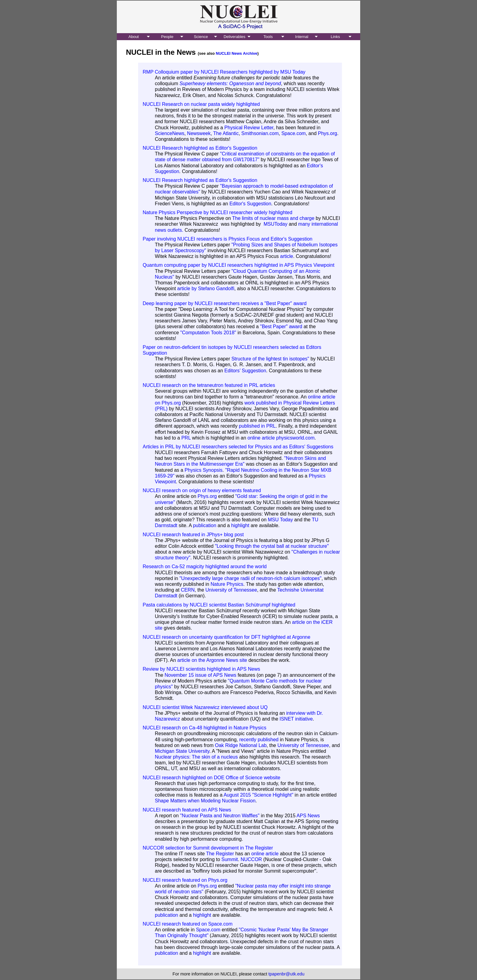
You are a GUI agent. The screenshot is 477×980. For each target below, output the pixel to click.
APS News (308, 816)
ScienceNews (170, 133)
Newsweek (199, 133)
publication (205, 525)
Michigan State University (182, 751)
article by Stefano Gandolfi (206, 288)
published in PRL (257, 426)
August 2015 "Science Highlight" (258, 795)
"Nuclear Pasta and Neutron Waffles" (220, 816)
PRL (186, 438)
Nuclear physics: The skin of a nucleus (196, 757)
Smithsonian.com (260, 133)
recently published (259, 740)
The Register (220, 854)
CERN (188, 590)
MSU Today (280, 520)
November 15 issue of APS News (200, 675)
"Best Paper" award (281, 327)
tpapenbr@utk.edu (286, 974)
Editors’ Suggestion (245, 371)
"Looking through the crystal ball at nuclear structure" (272, 546)
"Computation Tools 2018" (208, 333)
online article (265, 854)
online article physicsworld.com (281, 438)
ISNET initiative (296, 719)
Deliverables (235, 37)
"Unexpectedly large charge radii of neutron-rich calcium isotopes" (251, 578)
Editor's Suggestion (250, 204)
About (134, 37)
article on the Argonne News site (212, 660)
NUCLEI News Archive (237, 53)
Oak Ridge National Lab (241, 745)
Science (201, 37)
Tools (268, 37)
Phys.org (327, 133)
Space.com (294, 133)
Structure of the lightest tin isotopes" (270, 359)
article (287, 256)
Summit (230, 859)
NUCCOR (251, 859)
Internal (302, 37)
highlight (240, 525)
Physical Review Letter (249, 128)
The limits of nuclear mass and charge (274, 218)
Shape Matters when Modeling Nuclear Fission (205, 801)
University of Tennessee (231, 590)
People (167, 37)
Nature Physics (227, 584)
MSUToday (275, 224)
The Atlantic (226, 133)
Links (335, 37)
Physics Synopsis (204, 470)
